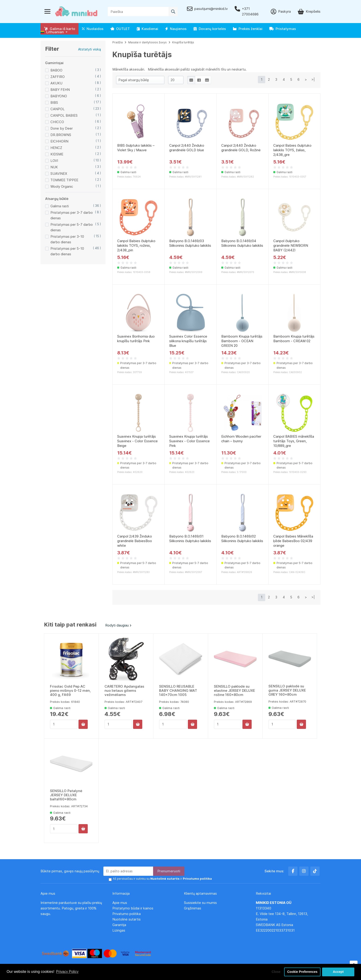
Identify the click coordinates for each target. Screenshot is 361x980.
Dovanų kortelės (210, 29)
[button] (54, 32)
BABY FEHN (60, 90)
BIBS (54, 102)
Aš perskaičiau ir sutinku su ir (160, 879)
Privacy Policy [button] (68, 972)
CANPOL (58, 109)
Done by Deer (62, 128)
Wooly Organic (62, 186)
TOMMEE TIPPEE (64, 180)
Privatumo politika (127, 914)
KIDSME (57, 154)
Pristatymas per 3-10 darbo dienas (67, 239)
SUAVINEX (59, 174)
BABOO (56, 70)
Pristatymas (283, 29)
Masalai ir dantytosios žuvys (147, 42)
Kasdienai (147, 29)
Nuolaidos (93, 29)
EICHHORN (59, 141)
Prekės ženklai (248, 29)
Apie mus (120, 903)
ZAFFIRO (58, 77)
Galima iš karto (60, 29)
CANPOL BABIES (64, 115)
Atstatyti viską (89, 49)
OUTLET (120, 29)
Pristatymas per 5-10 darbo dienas (67, 251)
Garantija (119, 925)
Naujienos (176, 29)
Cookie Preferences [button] (302, 972)
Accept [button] (338, 972)
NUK (54, 167)
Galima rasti (60, 206)
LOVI (54, 161)
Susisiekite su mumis (200, 903)
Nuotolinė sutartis (127, 919)
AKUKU (56, 83)
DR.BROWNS (61, 135)
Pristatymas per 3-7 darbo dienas (72, 215)
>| (313, 79)
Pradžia (118, 42)
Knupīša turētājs (183, 42)
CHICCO (57, 122)
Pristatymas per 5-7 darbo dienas (72, 227)
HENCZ (56, 148)
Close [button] (275, 972)
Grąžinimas (193, 908)
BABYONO (59, 96)
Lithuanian (52, 32)
